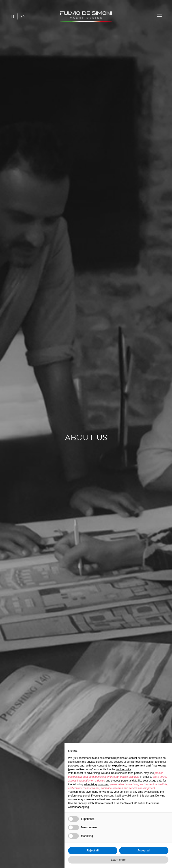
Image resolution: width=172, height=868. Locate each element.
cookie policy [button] (124, 769)
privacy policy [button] (95, 762)
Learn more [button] (118, 860)
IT (13, 16)
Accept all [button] (144, 851)
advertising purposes (96, 784)
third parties (135, 773)
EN (23, 16)
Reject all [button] (93, 851)
